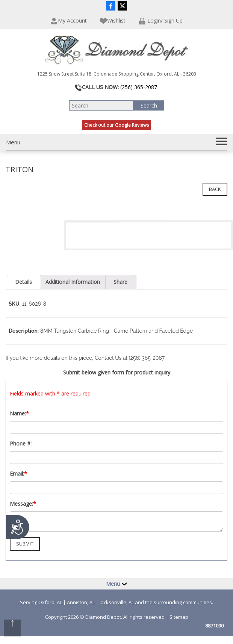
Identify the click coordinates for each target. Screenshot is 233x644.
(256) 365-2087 (139, 87)
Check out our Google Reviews (116, 125)
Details (23, 282)
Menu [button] (116, 584)
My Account (69, 21)
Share (120, 282)
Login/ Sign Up (160, 21)
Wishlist (113, 21)
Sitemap (179, 617)
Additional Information (73, 282)
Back (215, 189)
